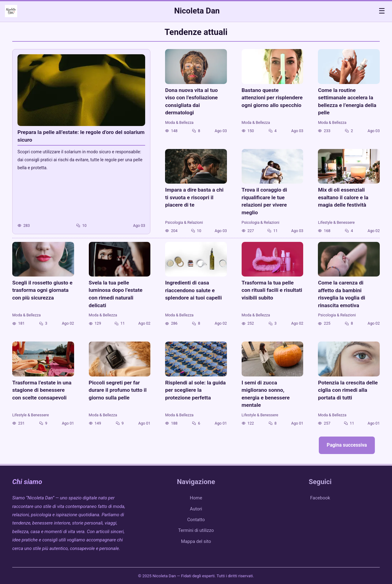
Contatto (196, 520)
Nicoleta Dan (197, 11)
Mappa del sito (196, 541)
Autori (196, 509)
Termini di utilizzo (196, 530)
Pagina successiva (347, 445)
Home (196, 498)
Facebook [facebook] (320, 498)
